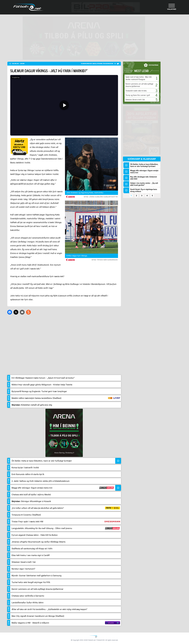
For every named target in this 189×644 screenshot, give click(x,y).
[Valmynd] (172, 7)
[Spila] (64, 105)
